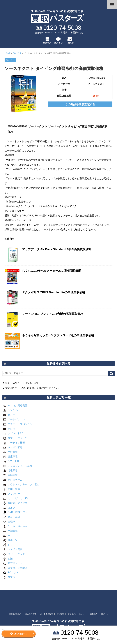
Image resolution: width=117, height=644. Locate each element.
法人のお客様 (31, 614)
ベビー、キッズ (14, 554)
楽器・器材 (11, 517)
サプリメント (12, 563)
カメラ (9, 415)
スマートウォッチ (15, 438)
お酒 (7, 559)
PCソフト (10, 573)
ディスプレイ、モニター (18, 466)
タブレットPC (13, 433)
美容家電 (10, 475)
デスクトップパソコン (17, 424)
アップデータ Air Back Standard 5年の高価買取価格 (57, 249)
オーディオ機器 (14, 443)
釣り (7, 545)
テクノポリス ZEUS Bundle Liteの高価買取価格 (54, 292)
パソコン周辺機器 (15, 406)
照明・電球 (11, 489)
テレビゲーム (12, 480)
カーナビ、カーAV (15, 498)
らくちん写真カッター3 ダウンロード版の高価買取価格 (58, 335)
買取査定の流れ (15, 614)
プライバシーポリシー (77, 614)
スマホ (9, 577)
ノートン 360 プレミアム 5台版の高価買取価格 (53, 314)
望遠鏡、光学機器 (15, 568)
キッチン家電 (12, 447)
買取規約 (94, 614)
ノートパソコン (14, 419)
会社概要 (60, 614)
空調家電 (10, 531)
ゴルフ (9, 508)
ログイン (105, 614)
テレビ (9, 429)
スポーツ (10, 540)
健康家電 (10, 457)
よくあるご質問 (46, 614)
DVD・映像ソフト (15, 512)
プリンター (11, 494)
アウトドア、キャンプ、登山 (21, 484)
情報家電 (10, 470)
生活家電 (10, 452)
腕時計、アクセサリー (17, 503)
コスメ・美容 (12, 549)
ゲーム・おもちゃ (15, 526)
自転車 (9, 522)
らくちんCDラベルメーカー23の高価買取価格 (52, 271)
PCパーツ (10, 410)
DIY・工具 (11, 461)
